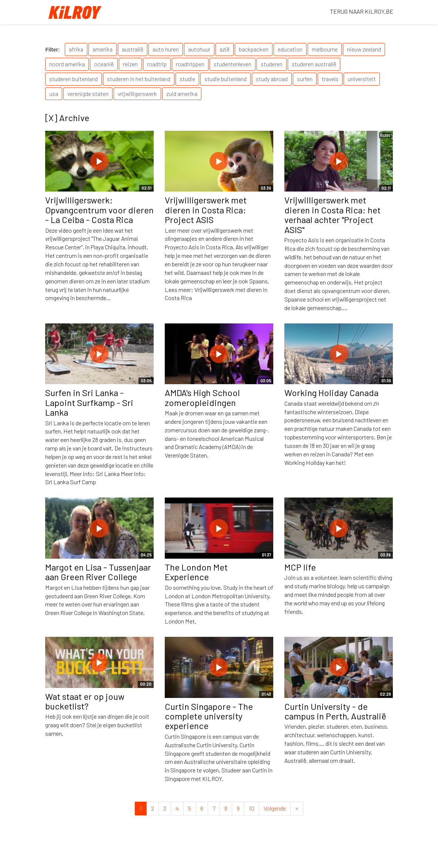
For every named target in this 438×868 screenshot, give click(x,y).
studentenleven (233, 64)
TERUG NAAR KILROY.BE (362, 11)
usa (54, 94)
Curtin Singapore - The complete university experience (209, 716)
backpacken (254, 49)
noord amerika (67, 64)
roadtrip (157, 64)
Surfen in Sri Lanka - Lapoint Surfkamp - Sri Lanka (89, 402)
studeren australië (314, 64)
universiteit (362, 79)
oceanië (104, 64)
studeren (272, 64)
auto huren (166, 49)
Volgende (275, 808)
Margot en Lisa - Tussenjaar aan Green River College (98, 572)
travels (330, 79)
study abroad (272, 79)
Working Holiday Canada (331, 393)
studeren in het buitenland (139, 79)
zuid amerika (182, 94)
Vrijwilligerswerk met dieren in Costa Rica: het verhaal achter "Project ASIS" (332, 214)
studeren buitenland (73, 79)
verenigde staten (88, 94)
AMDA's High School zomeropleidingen (202, 397)
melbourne (325, 49)
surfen (305, 79)
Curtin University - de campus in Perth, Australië (335, 711)
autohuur (199, 49)
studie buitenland (225, 79)
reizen (130, 64)
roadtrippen (190, 64)
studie (187, 79)
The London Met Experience (196, 572)
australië (133, 49)
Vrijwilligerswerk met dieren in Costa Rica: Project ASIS (206, 210)
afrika (76, 49)
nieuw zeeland (364, 49)
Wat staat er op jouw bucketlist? (85, 701)
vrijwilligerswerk (137, 94)
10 (252, 808)
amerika (103, 49)
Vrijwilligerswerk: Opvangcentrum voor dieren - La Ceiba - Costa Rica (99, 210)
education (290, 49)
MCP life (300, 567)
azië (225, 49)
